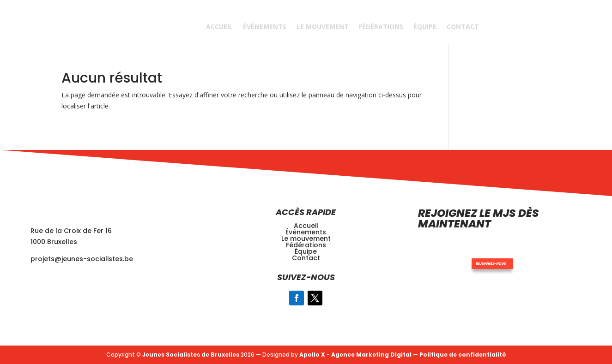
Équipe (425, 27)
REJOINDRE (519, 26)
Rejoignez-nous (474, 253)
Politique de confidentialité (463, 355)
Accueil (219, 27)
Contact (463, 27)
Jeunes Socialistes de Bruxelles (191, 355)
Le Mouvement (323, 27)
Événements (265, 27)
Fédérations (381, 27)
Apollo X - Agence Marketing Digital (355, 355)
